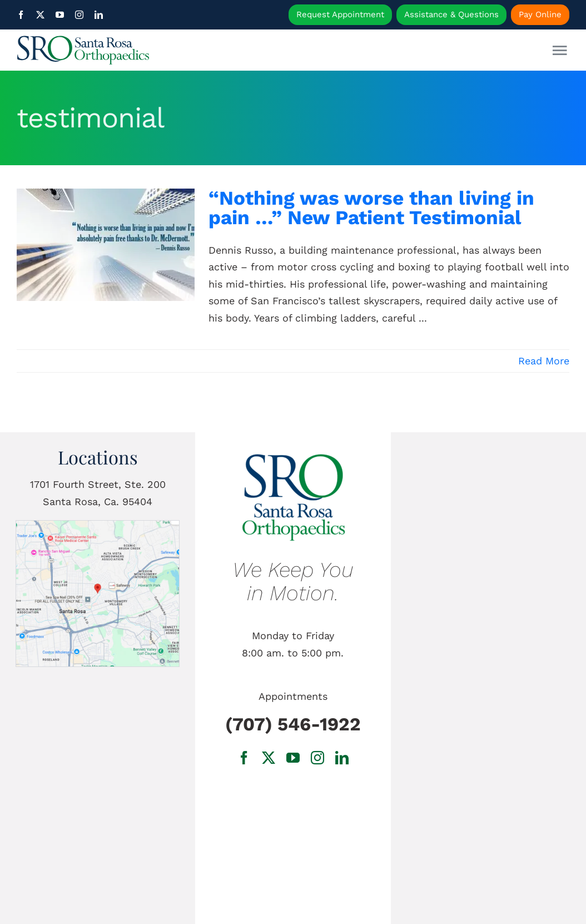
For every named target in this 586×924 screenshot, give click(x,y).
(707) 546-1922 (293, 724)
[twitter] (40, 15)
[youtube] (60, 15)
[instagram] (79, 15)
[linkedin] (99, 15)
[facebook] (21, 15)
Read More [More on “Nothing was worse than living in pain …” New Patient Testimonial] (544, 361)
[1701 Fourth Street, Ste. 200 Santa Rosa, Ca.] (98, 525)
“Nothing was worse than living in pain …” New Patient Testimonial (371, 208)
